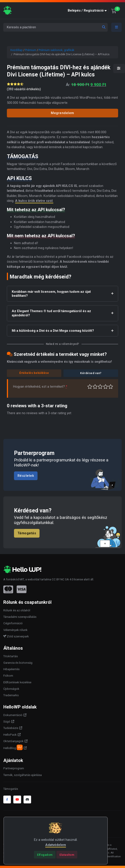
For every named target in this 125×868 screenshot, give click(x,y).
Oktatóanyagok (13, 741)
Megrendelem (62, 113)
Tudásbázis (11, 728)
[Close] (45, 855)
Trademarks (11, 695)
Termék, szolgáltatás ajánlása (23, 775)
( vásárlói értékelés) (24, 89)
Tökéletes (111, 387)
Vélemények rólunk (15, 630)
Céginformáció (13, 623)
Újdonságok (11, 689)
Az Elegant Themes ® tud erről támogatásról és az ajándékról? (51, 313)
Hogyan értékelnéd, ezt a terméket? (40, 387)
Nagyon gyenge (90, 387)
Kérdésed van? (91, 373)
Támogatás (27, 533)
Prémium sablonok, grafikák (57, 50)
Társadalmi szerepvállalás (20, 617)
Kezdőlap (17, 50)
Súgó (7, 722)
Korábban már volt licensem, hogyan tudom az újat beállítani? (51, 294)
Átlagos (100, 387)
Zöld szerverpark (16, 636)
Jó (106, 387)
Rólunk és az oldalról (17, 610)
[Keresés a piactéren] (56, 27)
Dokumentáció (13, 715)
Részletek (26, 476)
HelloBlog (13, 747)
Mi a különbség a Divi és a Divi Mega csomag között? (53, 331)
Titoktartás (11, 656)
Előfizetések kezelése (17, 682)
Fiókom (8, 676)
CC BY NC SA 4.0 (62, 579)
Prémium (31, 50)
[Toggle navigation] (117, 27)
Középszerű (95, 387)
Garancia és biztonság (18, 663)
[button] (88, 11)
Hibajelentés (11, 669)
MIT (22, 579)
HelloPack (10, 735)
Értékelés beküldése (34, 373)
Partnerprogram (14, 768)
